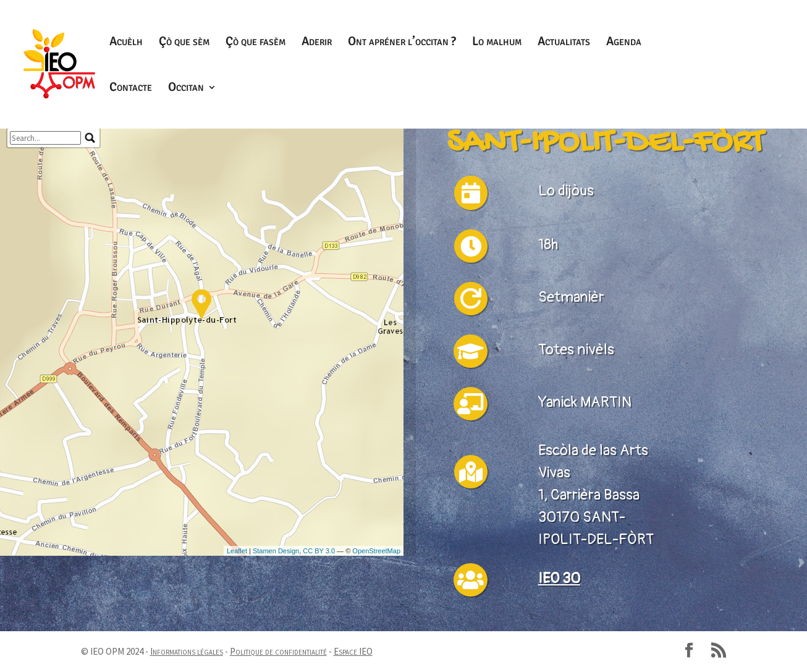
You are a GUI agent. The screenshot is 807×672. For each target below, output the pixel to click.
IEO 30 (559, 578)
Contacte (131, 89)
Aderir (317, 43)
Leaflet (237, 660)
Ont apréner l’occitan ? (402, 43)
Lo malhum (497, 43)
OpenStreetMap (376, 660)
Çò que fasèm (256, 43)
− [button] (15, 223)
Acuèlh (126, 43)
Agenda (624, 43)
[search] (45, 247)
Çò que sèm (184, 43)
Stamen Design (276, 660)
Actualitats (564, 43)
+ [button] (15, 206)
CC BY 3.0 (319, 660)
